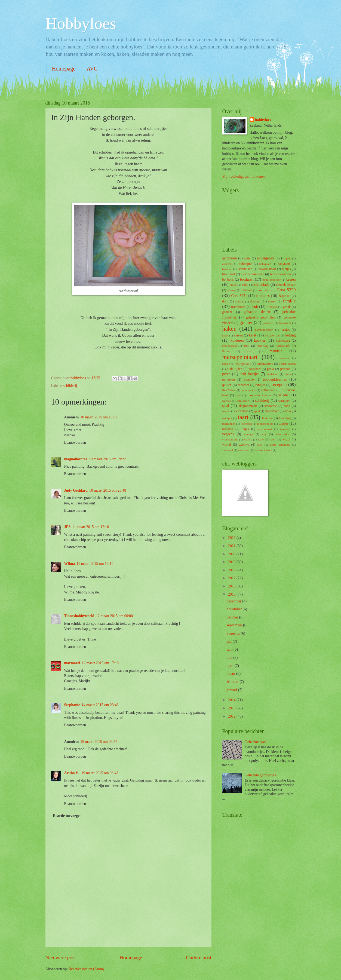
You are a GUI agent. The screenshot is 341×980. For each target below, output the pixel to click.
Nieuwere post (61, 958)
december (234, 601)
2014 (232, 700)
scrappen (284, 401)
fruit (255, 307)
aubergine (246, 264)
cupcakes (263, 296)
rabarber (243, 385)
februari (233, 682)
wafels (248, 439)
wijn (274, 439)
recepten (279, 385)
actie (247, 258)
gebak (287, 307)
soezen (226, 411)
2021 (232, 546)
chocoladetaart (286, 285)
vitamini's (282, 434)
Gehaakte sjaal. (256, 742)
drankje (240, 301)
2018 (232, 570)
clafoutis (247, 290)
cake (245, 285)
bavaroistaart (267, 269)
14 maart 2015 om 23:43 (100, 705)
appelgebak (265, 258)
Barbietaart (245, 269)
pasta (271, 369)
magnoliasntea (76, 459)
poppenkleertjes (275, 379)
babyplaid (265, 264)
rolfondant (268, 390)
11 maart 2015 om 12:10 (90, 527)
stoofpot (227, 418)
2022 (232, 538)
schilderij (70, 386)
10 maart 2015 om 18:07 (99, 417)
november (235, 609)
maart (231, 674)
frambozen (238, 307)
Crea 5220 (286, 290)
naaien (226, 364)
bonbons (228, 280)
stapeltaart (272, 411)
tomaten (228, 429)
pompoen (229, 379)
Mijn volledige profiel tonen (244, 177)
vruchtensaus (230, 439)
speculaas (242, 411)
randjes (260, 385)
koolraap (262, 346)
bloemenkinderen (253, 274)
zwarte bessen (264, 450)
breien (291, 279)
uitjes (245, 429)
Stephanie (72, 705)
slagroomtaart (248, 406)
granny (246, 322)
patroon (285, 369)
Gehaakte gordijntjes (260, 775)
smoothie (271, 406)
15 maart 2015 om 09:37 (99, 742)
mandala (276, 351)
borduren (247, 279)
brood (233, 285)
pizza (288, 374)
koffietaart (283, 341)
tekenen (267, 418)
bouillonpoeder (271, 280)
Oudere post (199, 958)
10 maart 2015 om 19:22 (107, 459)
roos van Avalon (259, 395)
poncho (249, 379)
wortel (227, 445)
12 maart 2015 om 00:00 (114, 616)
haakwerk (285, 323)
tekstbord (246, 424)
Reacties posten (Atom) (86, 969)
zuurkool (228, 450)
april (231, 666)
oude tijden (234, 369)
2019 (232, 562)
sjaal (226, 406)
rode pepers (248, 390)
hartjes (285, 330)
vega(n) (228, 434)
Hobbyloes (81, 23)
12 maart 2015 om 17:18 (100, 663)
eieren (272, 301)
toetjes (284, 423)
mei (230, 658)
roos (238, 395)
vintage (248, 434)
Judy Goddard (76, 490)
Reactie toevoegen (67, 816)
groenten (268, 323)
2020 (232, 554)
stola (288, 411)
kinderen (237, 340)
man (250, 351)
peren (227, 374)
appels (287, 258)
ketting (290, 335)
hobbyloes (263, 120)
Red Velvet (229, 390)
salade (283, 395)
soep (287, 406)
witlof (286, 439)
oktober (233, 617)
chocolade (262, 285)
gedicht (227, 312)
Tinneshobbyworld (79, 616)
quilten (227, 385)
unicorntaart (265, 429)
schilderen (243, 401)
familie (289, 301)
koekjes (260, 340)
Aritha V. (72, 773)
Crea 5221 (239, 296)
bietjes (286, 269)
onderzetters (265, 364)
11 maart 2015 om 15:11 (95, 564)
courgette (264, 290)
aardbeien (230, 258)
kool (247, 346)
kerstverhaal (272, 335)
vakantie (285, 429)
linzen (226, 351)
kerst (253, 335)
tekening (285, 418)
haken (230, 329)
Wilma (70, 564)
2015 (232, 594)
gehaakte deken (257, 312)
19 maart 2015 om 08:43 (100, 773)
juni (230, 649)
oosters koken (287, 364)
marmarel (72, 663)
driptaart (256, 301)
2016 (232, 586)
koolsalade (283, 346)
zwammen (244, 450)
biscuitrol (229, 274)
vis (264, 434)
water (261, 439)
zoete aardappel (280, 445)
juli (230, 641)
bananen (227, 269)
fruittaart (272, 307)
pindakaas (272, 374)
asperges (228, 264)
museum (284, 358)
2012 (232, 716)
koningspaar (230, 346)
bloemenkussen (280, 274)
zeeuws (244, 445)
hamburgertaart (264, 330)
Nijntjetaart (243, 364)
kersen (238, 335)
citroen (232, 290)
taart (243, 417)
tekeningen (229, 424)
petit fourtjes (249, 374)
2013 (232, 708)
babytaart (284, 264)
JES (67, 527)
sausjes (227, 401)
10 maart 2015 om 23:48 (108, 490)
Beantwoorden (75, 442)
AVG (92, 69)
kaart (225, 335)
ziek (260, 445)
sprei (257, 411)
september (235, 625)
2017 (232, 578)
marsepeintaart (240, 357)
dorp (225, 301)
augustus (234, 633)
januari (232, 690)
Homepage (64, 69)
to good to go (265, 424)
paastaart (255, 369)
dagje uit (284, 296)
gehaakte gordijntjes (260, 317)
